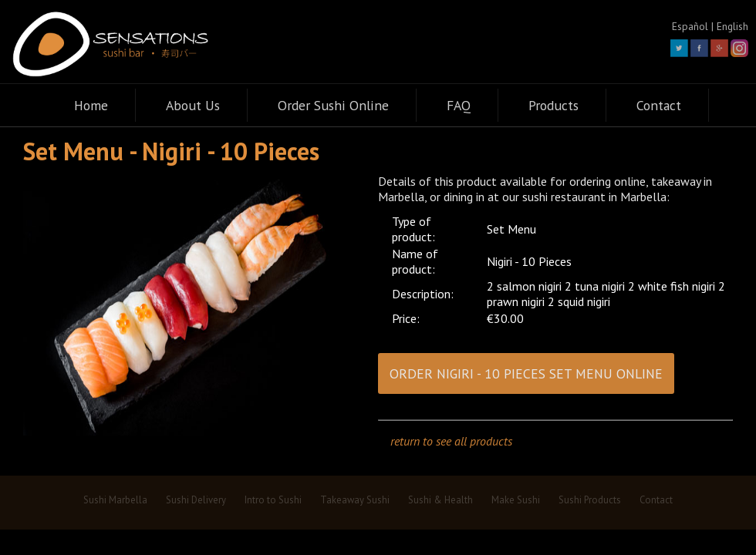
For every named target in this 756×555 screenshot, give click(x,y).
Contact (659, 105)
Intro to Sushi (273, 500)
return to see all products (451, 441)
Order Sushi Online (333, 105)
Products (553, 105)
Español (690, 26)
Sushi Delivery (196, 500)
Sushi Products (590, 500)
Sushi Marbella (115, 500)
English (732, 26)
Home (91, 105)
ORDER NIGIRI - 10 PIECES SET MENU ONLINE (526, 373)
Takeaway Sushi (355, 500)
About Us (193, 105)
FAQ (459, 105)
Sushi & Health (440, 500)
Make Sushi (516, 500)
